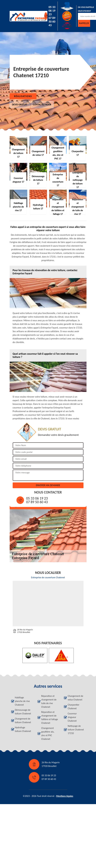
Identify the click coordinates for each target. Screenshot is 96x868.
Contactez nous (42, 105)
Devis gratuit (20, 105)
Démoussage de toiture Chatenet (23, 712)
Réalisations (23, 96)
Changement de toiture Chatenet (23, 720)
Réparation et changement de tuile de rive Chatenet (49, 701)
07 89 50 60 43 (52, 21)
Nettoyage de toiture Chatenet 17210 (76, 730)
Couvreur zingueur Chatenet (72, 717)
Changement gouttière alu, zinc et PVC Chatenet (48, 734)
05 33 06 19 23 (52, 11)
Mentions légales (65, 796)
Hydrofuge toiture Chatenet (23, 729)
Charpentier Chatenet (73, 707)
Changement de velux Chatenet (75, 698)
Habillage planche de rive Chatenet (22, 701)
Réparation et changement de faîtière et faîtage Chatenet (50, 717)
